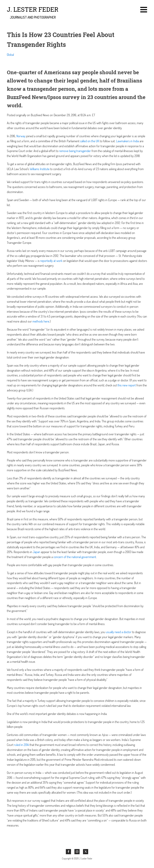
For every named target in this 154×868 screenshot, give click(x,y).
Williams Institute (40, 169)
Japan (37, 552)
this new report (127, 385)
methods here (41, 321)
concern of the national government (75, 557)
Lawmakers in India (127, 141)
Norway (21, 136)
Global (10, 55)
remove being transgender (75, 151)
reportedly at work (51, 261)
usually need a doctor (119, 632)
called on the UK (90, 141)
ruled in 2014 (21, 745)
